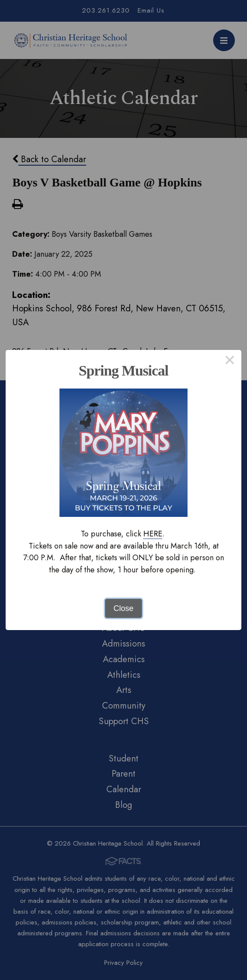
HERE (153, 534)
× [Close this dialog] (230, 362)
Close (123, 608)
